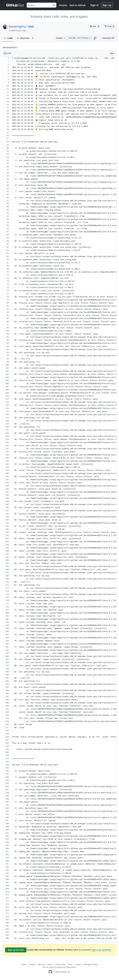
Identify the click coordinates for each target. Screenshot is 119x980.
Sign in (95, 5)
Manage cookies (91, 964)
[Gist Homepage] (15, 5)
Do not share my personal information (59, 967)
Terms (24, 964)
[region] (59, 498)
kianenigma (17, 26)
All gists (63, 5)
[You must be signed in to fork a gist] (110, 26)
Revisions (25, 38)
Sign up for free (16, 950)
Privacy (32, 964)
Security (41, 964)
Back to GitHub (77, 5)
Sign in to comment (101, 950)
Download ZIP (108, 38)
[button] (95, 38)
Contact (78, 964)
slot (31, 26)
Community (60, 964)
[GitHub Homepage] (50, 972)
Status (50, 964)
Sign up (107, 5)
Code (8, 38)
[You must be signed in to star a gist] (95, 26)
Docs (70, 964)
